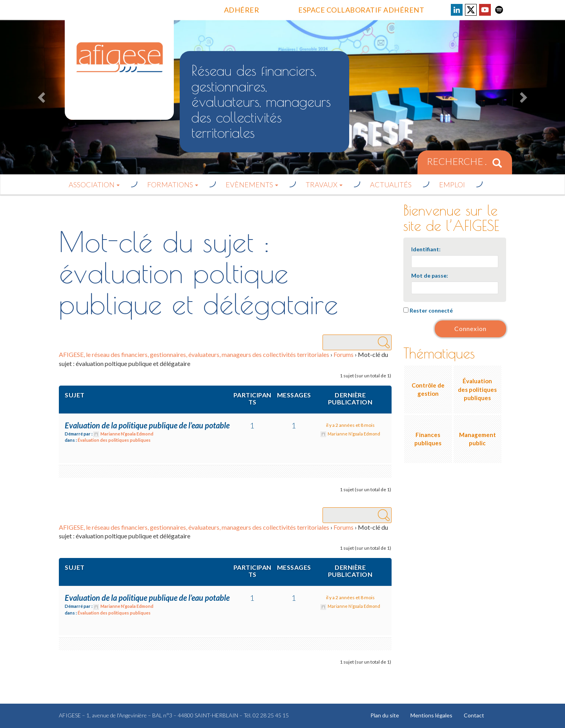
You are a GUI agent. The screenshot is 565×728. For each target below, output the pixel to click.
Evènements (252, 185)
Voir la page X (471, 10)
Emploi (452, 185)
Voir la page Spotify (499, 10)
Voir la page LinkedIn (457, 10)
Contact (477, 715)
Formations (173, 185)
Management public (478, 439)
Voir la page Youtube (485, 10)
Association (94, 185)
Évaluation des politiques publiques (114, 440)
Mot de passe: (430, 275)
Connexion (470, 328)
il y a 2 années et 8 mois (350, 425)
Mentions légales (433, 715)
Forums (344, 354)
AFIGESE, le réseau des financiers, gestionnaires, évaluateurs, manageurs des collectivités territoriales (194, 354)
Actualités (391, 185)
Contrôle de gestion (428, 389)
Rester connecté (431, 310)
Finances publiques (428, 439)
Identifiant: (426, 249)
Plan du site (385, 715)
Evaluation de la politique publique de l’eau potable (147, 425)
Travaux (324, 185)
